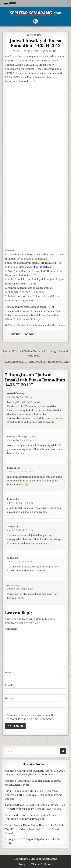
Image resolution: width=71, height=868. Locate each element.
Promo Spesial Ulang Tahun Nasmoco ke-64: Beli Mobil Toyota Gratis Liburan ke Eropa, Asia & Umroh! (34, 829)
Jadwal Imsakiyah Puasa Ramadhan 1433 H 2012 (36, 43)
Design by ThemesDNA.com (35, 864)
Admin (18, 51)
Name (9, 672)
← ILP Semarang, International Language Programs (35, 362)
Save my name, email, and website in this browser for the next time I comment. (31, 717)
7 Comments (50, 51)
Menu (12, 3)
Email (9, 685)
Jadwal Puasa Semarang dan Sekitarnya (42, 325)
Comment (12, 629)
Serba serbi (36, 35)
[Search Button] (35, 21)
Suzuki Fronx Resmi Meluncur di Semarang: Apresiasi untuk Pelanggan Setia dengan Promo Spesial (34, 795)
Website (10, 698)
